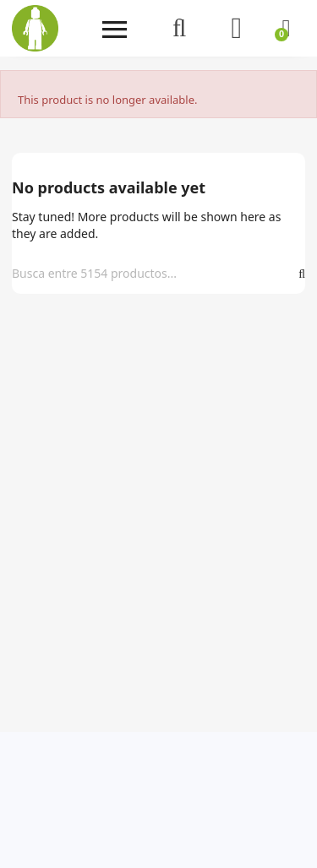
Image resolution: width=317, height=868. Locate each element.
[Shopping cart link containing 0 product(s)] (286, 28)
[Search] (152, 274)
